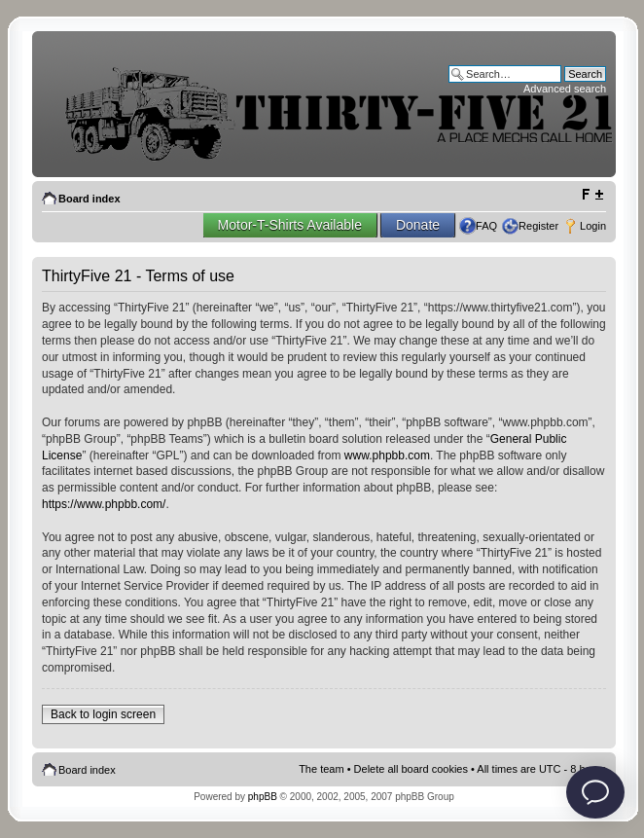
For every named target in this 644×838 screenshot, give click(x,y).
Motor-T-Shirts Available (290, 225)
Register (538, 226)
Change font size (592, 195)
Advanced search (565, 89)
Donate (418, 225)
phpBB (263, 797)
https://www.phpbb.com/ (104, 504)
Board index (89, 199)
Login (593, 226)
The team (321, 769)
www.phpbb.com (387, 455)
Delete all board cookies (411, 769)
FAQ (486, 226)
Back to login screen (103, 714)
